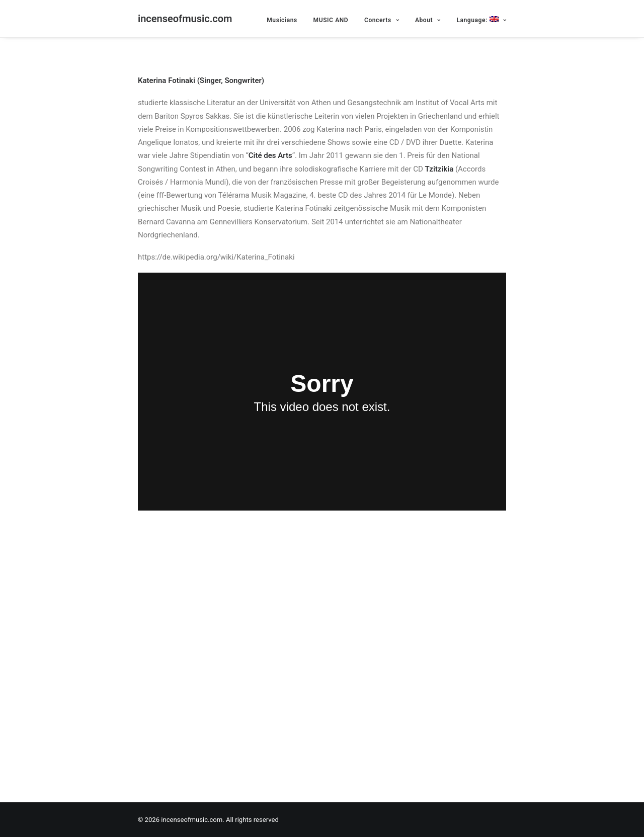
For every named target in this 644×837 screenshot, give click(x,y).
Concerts (382, 20)
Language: (481, 20)
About (428, 20)
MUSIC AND (331, 20)
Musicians (282, 20)
